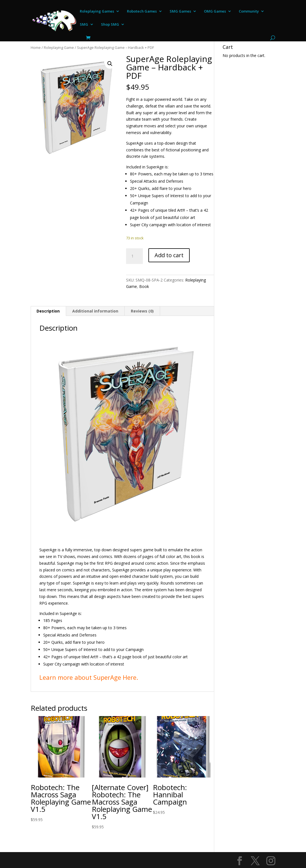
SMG (84, 25)
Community (249, 11)
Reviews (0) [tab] (142, 311)
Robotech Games (142, 11)
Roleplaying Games (97, 11)
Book (144, 286)
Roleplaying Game (59, 47)
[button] (110, 64)
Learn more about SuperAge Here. (89, 677)
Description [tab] (48, 311)
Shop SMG (110, 25)
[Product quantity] (134, 256)
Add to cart (169, 255)
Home (36, 47)
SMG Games (180, 11)
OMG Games (215, 11)
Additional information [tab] (95, 311)
